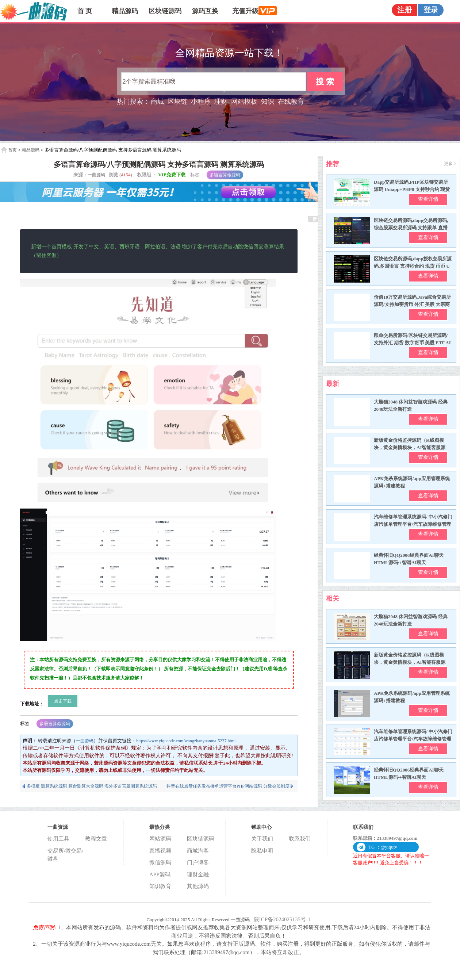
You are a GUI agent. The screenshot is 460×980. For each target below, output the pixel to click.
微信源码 (160, 862)
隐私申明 (262, 851)
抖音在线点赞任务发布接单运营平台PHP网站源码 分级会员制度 (228, 786)
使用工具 (58, 839)
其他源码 (198, 886)
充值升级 (249, 11)
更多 (450, 164)
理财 (221, 102)
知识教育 (160, 886)
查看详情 (428, 199)
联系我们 (300, 839)
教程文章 (96, 839)
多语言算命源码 (225, 175)
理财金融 (198, 874)
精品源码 (125, 11)
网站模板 (244, 102)
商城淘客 (198, 851)
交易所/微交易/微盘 (65, 855)
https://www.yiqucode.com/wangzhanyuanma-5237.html (186, 741)
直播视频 (160, 851)
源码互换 (205, 11)
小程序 (201, 102)
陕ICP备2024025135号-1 (282, 919)
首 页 (85, 11)
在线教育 (291, 102)
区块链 (177, 102)
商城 (157, 102)
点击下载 (63, 701)
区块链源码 (165, 11)
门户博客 (198, 862)
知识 (268, 102)
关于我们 (262, 839)
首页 (12, 150)
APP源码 (160, 874)
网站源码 (160, 839)
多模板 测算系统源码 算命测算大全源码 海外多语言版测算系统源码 (92, 786)
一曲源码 (96, 175)
